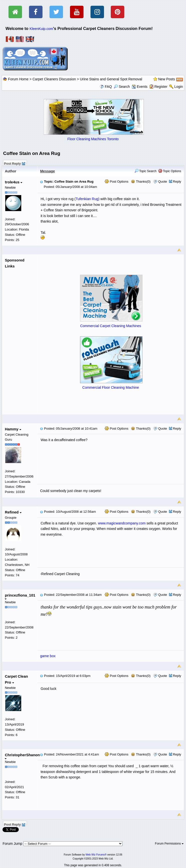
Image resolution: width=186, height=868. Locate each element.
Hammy (13, 429)
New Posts (167, 79)
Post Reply (14, 163)
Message (47, 171)
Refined (13, 512)
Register (161, 87)
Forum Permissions (169, 844)
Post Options (116, 182)
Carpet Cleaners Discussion (54, 79)
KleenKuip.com (41, 29)
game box (48, 656)
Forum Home (18, 79)
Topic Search (146, 171)
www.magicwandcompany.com (122, 523)
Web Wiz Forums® (96, 855)
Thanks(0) (141, 182)
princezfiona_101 (20, 596)
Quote (163, 182)
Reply (177, 182)
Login (178, 87)
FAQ (108, 87)
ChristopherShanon (22, 756)
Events (140, 87)
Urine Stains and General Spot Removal (111, 79)
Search (122, 87)
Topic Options (170, 171)
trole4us (13, 182)
